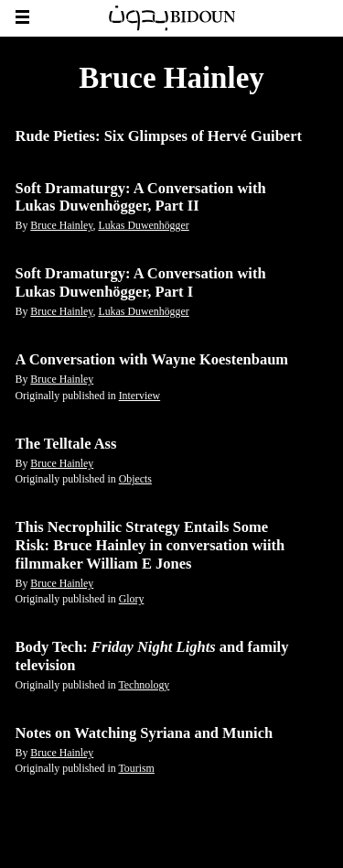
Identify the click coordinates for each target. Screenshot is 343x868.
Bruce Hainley (61, 225)
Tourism (136, 768)
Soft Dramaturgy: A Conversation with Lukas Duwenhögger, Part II (141, 197)
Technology (144, 685)
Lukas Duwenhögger (143, 225)
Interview (140, 396)
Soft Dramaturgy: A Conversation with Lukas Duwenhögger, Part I (141, 282)
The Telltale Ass (66, 444)
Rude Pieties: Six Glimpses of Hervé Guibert (159, 136)
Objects (135, 479)
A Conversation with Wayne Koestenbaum (152, 359)
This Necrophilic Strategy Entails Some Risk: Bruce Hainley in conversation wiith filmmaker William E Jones (150, 545)
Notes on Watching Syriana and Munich (145, 733)
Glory (132, 599)
